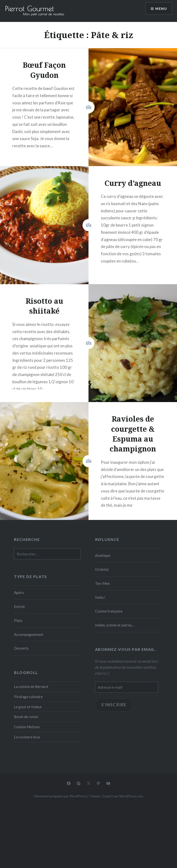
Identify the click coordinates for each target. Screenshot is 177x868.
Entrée (19, 606)
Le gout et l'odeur (28, 707)
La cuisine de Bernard (31, 686)
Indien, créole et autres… (115, 625)
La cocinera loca (27, 737)
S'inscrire (114, 705)
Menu (161, 9)
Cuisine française (109, 611)
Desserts (21, 648)
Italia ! (100, 597)
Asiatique (103, 555)
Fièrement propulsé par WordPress (60, 796)
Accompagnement (29, 634)
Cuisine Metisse (27, 727)
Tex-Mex (102, 583)
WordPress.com (131, 796)
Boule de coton (26, 717)
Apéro (19, 592)
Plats (18, 620)
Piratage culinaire (28, 697)
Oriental (102, 569)
